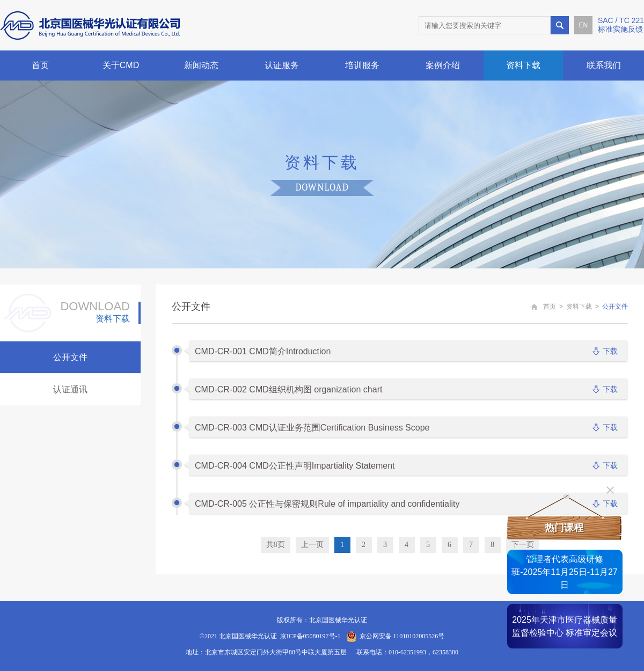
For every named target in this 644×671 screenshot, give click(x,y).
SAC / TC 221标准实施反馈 (621, 25)
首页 (40, 65)
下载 (610, 351)
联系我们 (604, 65)
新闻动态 (201, 65)
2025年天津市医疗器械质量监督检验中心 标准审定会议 (565, 626)
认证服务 (282, 65)
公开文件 (70, 357)
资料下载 (523, 65)
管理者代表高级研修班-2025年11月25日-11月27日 (564, 572)
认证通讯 (70, 389)
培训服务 (362, 65)
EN (584, 25)
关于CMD (121, 65)
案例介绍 (443, 65)
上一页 (312, 545)
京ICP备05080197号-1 (310, 636)
